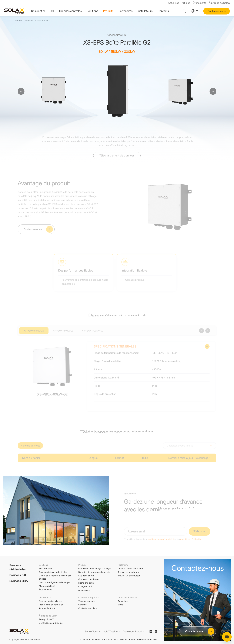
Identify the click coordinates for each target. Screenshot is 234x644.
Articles (186, 3)
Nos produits (43, 20)
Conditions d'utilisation (117, 639)
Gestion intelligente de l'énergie (54, 582)
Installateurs (145, 11)
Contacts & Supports (88, 597)
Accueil (18, 20)
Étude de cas (45, 590)
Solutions (92, 11)
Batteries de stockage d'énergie (94, 572)
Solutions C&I (18, 575)
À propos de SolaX (219, 3)
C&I (52, 11)
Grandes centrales (70, 11)
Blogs (120, 605)
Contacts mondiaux (88, 608)
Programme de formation (51, 605)
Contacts (163, 11)
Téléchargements (87, 601)
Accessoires (84, 590)
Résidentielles (46, 568)
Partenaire (123, 565)
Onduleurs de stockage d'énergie (95, 568)
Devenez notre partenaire (130, 568)
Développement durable (51, 623)
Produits (108, 11)
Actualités (173, 3)
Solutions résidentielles (17, 567)
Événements (199, 3)
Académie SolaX (47, 608)
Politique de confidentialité (144, 639)
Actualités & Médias (127, 597)
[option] (54, 92)
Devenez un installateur (50, 601)
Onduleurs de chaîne (88, 579)
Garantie (82, 605)
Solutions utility (19, 581)
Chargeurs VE (85, 586)
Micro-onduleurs (47, 586)
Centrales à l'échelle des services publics (55, 577)
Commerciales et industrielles (53, 572)
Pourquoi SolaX (46, 619)
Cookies (84, 639)
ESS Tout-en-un (86, 576)
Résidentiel (38, 11)
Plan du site (97, 639)
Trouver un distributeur (129, 576)
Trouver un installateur (129, 572)
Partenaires (126, 11)
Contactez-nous (217, 11)
